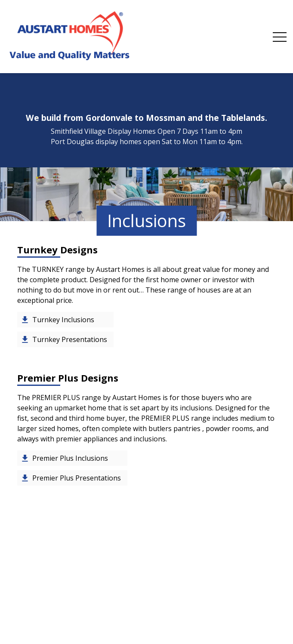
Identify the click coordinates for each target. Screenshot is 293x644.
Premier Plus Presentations (77, 478)
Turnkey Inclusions (63, 320)
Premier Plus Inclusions (70, 458)
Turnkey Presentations (70, 339)
